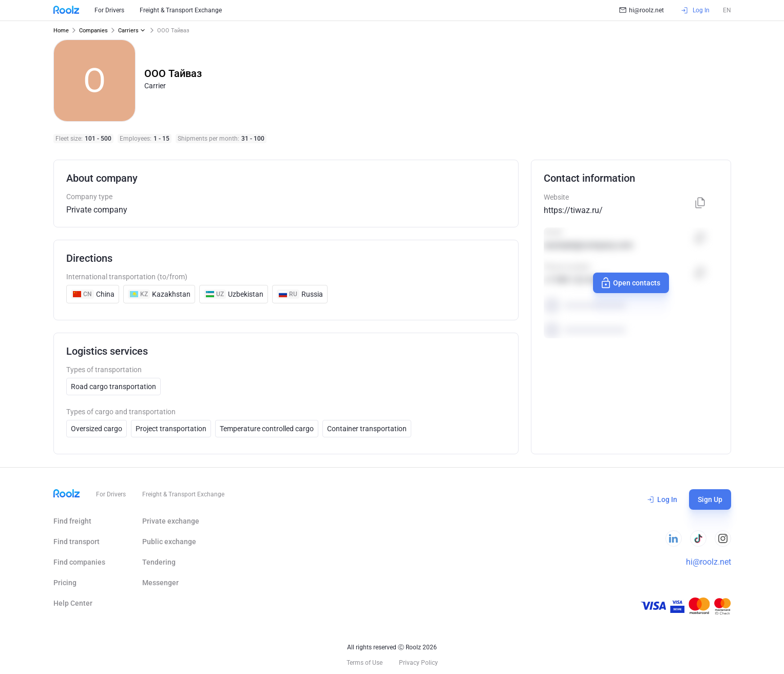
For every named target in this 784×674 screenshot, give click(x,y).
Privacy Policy (418, 663)
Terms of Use (365, 663)
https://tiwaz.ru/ (573, 210)
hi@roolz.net (642, 10)
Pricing (65, 583)
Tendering (159, 562)
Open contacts (630, 283)
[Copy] (700, 204)
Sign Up (710, 499)
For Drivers (109, 10)
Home (61, 31)
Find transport (77, 542)
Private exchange (171, 521)
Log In (662, 499)
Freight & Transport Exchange (181, 10)
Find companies (79, 562)
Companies (93, 31)
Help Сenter (73, 603)
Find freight (72, 521)
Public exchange (169, 542)
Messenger (160, 583)
